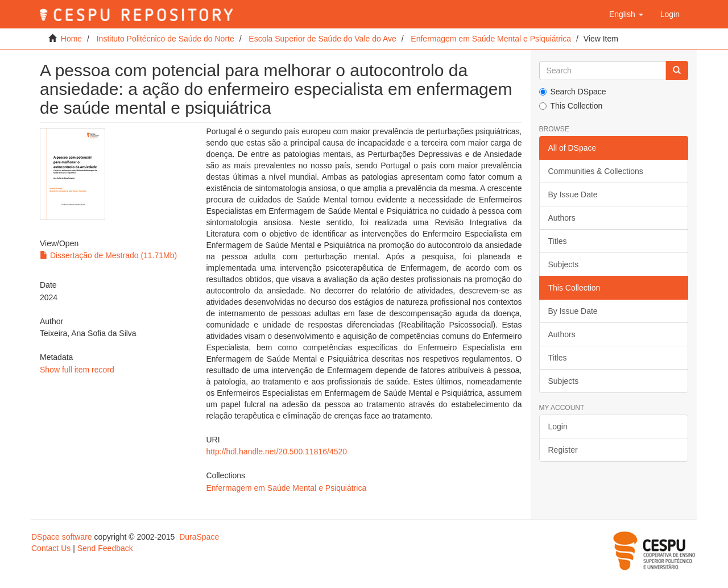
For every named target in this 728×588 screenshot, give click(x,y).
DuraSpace (199, 537)
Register (563, 450)
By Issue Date (573, 194)
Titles (558, 241)
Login (558, 426)
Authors (562, 218)
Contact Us (51, 548)
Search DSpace (573, 92)
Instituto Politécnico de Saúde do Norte (166, 39)
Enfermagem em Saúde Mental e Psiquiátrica (491, 39)
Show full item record (77, 370)
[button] (626, 14)
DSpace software (62, 537)
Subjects (564, 264)
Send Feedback (105, 548)
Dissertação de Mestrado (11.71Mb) (108, 255)
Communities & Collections (596, 171)
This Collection (571, 106)
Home (71, 39)
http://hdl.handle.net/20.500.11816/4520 (276, 452)
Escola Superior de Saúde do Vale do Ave (322, 39)
